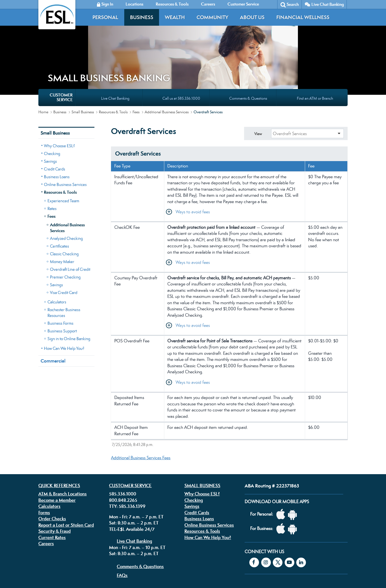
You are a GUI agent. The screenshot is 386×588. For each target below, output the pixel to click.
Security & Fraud (55, 483)
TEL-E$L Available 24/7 (132, 481)
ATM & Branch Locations (63, 445)
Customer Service (130, 437)
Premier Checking (65, 229)
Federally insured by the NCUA (274, 571)
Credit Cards (55, 121)
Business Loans (57, 128)
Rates (52, 160)
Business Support (62, 283)
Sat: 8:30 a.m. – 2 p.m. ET (134, 474)
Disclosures (149, 553)
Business (142, 17)
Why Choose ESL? (60, 97)
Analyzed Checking (66, 190)
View (258, 85)
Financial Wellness (303, 17)
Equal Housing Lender (288, 557)
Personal (105, 17)
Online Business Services (65, 136)
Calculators (57, 254)
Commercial (53, 313)
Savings (50, 113)
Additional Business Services (167, 64)
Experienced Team (63, 152)
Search (293, 4)
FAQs (122, 527)
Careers (46, 495)
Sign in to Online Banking (69, 290)
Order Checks (52, 470)
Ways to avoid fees (193, 163)
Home (43, 64)
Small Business (83, 64)
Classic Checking (64, 205)
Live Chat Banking (328, 4)
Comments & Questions (140, 518)
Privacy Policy (125, 553)
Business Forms (60, 275)
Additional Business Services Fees (141, 409)
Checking (52, 105)
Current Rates (52, 489)
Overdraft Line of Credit (70, 221)
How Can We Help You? (64, 300)
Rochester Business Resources (64, 264)
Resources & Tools (113, 64)
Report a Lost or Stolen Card (66, 477)
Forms (44, 464)
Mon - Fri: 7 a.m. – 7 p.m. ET (136, 468)
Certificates (60, 198)
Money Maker (62, 213)
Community (212, 17)
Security (168, 553)
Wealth (175, 17)
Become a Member (57, 452)
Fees (136, 64)
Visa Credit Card (64, 244)
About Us (252, 17)
